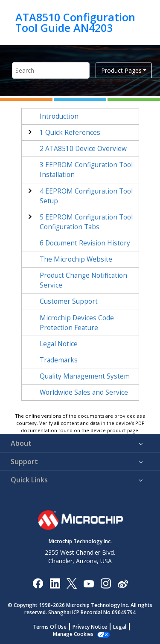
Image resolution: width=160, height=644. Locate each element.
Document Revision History (85, 243)
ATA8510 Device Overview (83, 149)
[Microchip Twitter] (72, 583)
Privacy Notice (90, 627)
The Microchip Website (76, 259)
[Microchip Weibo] (123, 583)
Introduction (59, 116)
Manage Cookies (73, 634)
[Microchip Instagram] (106, 583)
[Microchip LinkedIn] (55, 583)
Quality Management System (85, 376)
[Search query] (51, 70)
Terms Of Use (50, 627)
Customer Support (69, 301)
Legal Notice (59, 344)
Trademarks (59, 360)
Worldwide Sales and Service (84, 392)
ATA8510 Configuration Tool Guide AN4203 (75, 22)
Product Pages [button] (121, 70)
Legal (120, 627)
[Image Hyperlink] (89, 583)
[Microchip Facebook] (38, 583)
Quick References (70, 133)
